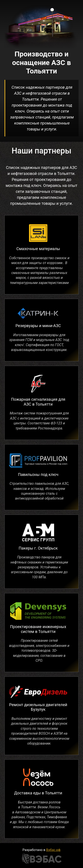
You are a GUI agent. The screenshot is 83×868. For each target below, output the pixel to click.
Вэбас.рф (53, 850)
